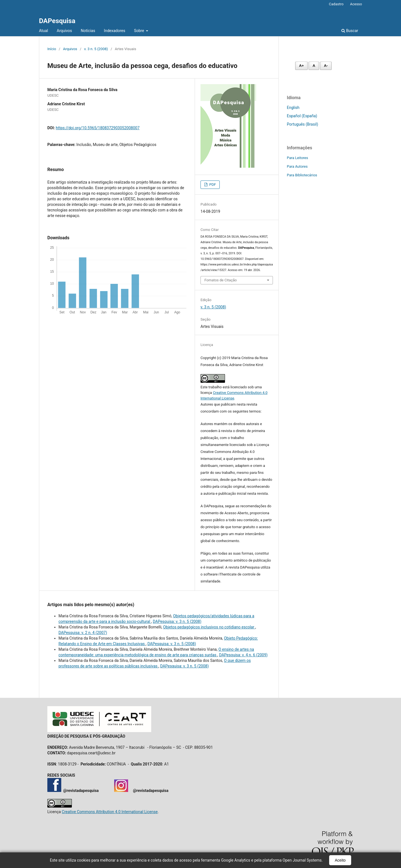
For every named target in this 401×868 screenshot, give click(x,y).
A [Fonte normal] (314, 66)
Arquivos (64, 31)
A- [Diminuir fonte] (326, 66)
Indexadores (115, 31)
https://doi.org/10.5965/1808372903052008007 (98, 128)
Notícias (88, 31)
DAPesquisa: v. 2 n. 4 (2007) (83, 633)
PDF (212, 185)
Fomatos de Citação (221, 280)
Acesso (356, 4)
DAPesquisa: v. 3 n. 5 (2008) (177, 621)
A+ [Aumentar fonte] (301, 66)
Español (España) (302, 116)
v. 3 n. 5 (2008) (96, 49)
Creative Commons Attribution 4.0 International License (110, 812)
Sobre (140, 31)
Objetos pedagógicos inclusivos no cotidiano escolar (209, 627)
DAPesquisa (57, 21)
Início (52, 49)
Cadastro (336, 4)
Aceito (340, 860)
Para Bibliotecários (302, 175)
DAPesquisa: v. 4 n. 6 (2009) (243, 655)
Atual (43, 31)
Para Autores (297, 166)
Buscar (350, 31)
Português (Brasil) (302, 124)
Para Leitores (297, 158)
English (293, 108)
